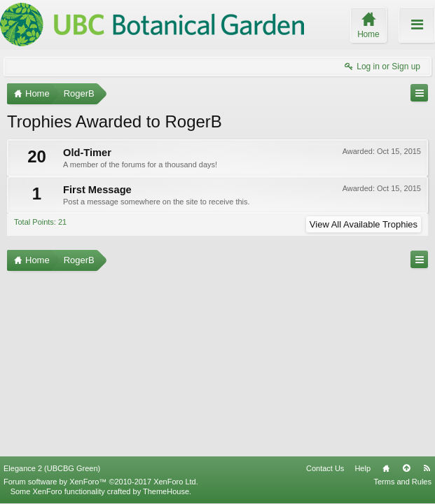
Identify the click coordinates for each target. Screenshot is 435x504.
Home (386, 468)
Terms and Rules (402, 482)
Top (406, 468)
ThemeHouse (166, 491)
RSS (427, 468)
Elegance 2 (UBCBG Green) (52, 468)
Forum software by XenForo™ (101, 482)
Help (362, 468)
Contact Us (325, 468)
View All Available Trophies (364, 224)
